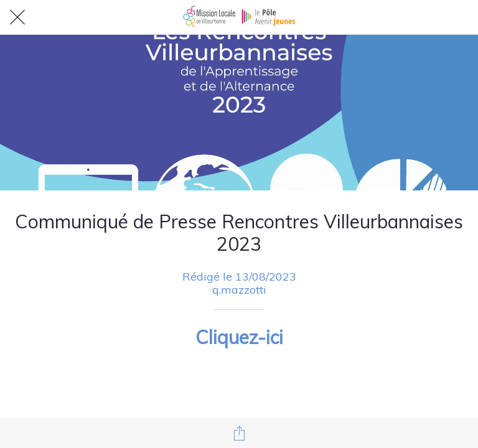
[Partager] (239, 433)
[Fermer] (17, 17)
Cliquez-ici (239, 337)
